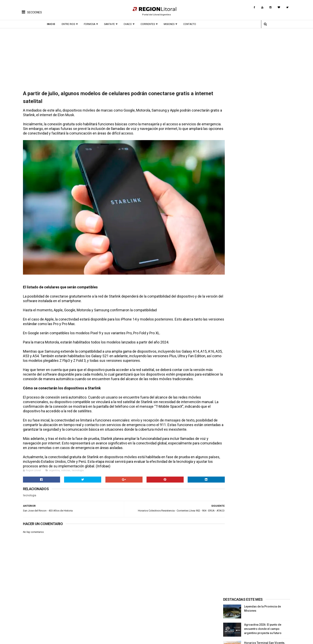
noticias (65, 467)
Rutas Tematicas (33, 626)
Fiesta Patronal (75, 623)
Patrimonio (116, 618)
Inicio (56, 24)
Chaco (132, 24)
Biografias (115, 612)
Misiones (174, 24)
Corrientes (153, 24)
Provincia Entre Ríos (248, 612)
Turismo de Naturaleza (37, 620)
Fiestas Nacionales (78, 615)
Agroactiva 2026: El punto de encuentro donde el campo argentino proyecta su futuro (264, 122)
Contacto (194, 24)
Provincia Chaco (246, 620)
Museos (113, 620)
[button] (32, 9)
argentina (53, 467)
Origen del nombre (120, 623)
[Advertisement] (156, 58)
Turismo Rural (31, 623)
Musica (153, 612)
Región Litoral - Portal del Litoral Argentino (73, 639)
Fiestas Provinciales (78, 612)
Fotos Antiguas (118, 609)
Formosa (94, 24)
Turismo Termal (33, 618)
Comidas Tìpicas (160, 618)
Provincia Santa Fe (247, 609)
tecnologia (77, 467)
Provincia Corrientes (249, 615)
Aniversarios (73, 618)
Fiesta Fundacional (77, 620)
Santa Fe (114, 24)
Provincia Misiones (248, 618)
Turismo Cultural (33, 609)
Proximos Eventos (77, 609)
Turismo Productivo (35, 615)
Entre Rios (73, 24)
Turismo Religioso (34, 612)
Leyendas (114, 615)
